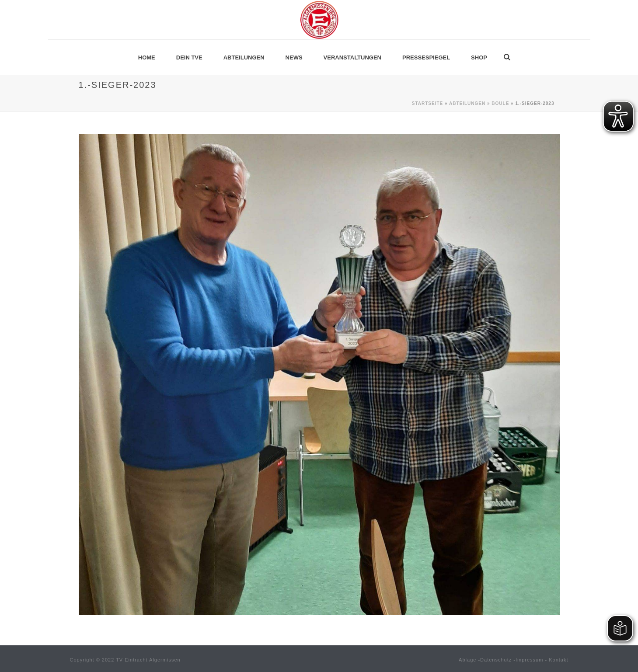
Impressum (529, 660)
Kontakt (558, 660)
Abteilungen (244, 57)
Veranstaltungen (352, 57)
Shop (479, 57)
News (294, 57)
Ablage (467, 660)
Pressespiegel (426, 57)
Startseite (427, 103)
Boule (500, 103)
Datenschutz (496, 660)
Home (147, 57)
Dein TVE (189, 57)
